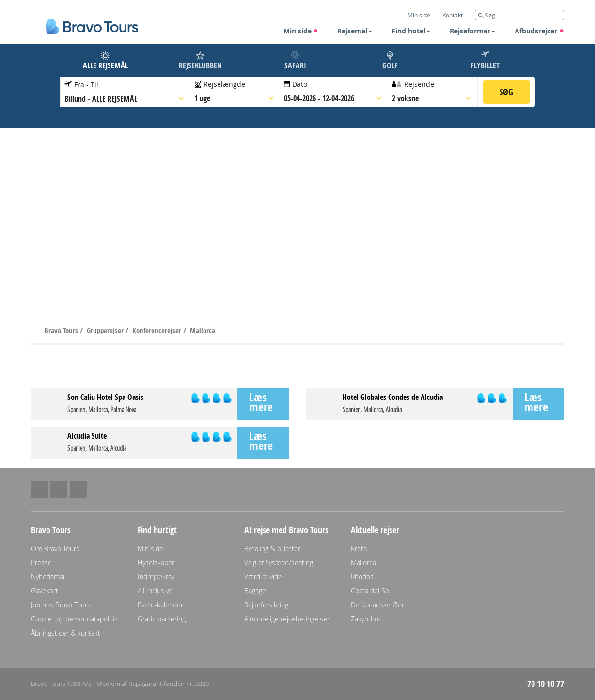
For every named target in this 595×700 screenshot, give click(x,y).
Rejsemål (355, 31)
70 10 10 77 (546, 684)
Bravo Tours (62, 330)
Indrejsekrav (156, 577)
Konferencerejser (158, 330)
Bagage (255, 591)
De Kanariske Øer (377, 605)
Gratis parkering (162, 619)
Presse (41, 563)
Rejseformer (472, 31)
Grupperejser (106, 330)
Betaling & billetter (272, 549)
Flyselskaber (156, 563)
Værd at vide (263, 577)
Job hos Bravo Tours (61, 605)
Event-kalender (160, 605)
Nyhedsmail (48, 577)
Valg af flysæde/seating (279, 563)
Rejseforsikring (266, 605)
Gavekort (45, 591)
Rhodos (362, 577)
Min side (301, 31)
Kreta (359, 549)
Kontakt (453, 15)
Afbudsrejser (539, 31)
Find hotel (411, 31)
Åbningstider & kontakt (66, 633)
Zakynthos (366, 619)
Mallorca (203, 330)
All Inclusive (155, 591)
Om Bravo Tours (55, 549)
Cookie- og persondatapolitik (74, 619)
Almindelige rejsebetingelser (287, 619)
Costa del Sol (371, 591)
